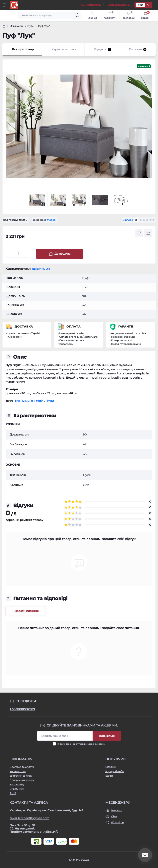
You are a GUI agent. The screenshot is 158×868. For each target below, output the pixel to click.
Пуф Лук (20, 401)
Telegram (117, 810)
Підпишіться (107, 736)
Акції (13, 793)
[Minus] (10, 254)
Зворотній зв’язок (21, 776)
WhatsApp (117, 822)
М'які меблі (16, 26)
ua (141, 5)
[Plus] (27, 254)
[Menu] (5, 5)
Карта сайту (17, 784)
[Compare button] (148, 233)
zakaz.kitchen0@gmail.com (29, 818)
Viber (114, 816)
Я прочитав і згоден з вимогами (81, 744)
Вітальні (110, 767)
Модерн (52, 220)
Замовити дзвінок (120, 5)
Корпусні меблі (115, 771)
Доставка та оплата (22, 767)
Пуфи (31, 26)
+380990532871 (22, 709)
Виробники (17, 789)
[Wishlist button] (139, 233)
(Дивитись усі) (41, 269)
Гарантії (126, 327)
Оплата (74, 327)
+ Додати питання (25, 611)
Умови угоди (77, 744)
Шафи (109, 776)
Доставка (24, 327)
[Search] (78, 15)
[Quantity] (19, 254)
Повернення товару (22, 780)
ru (148, 5)
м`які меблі (36, 401)
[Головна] (4, 26)
